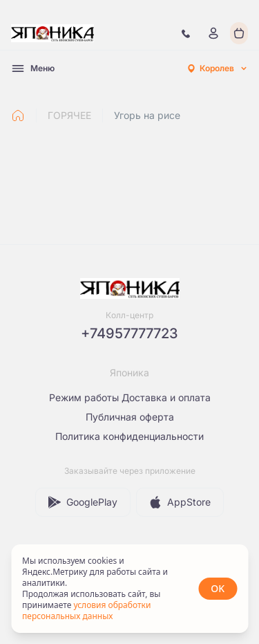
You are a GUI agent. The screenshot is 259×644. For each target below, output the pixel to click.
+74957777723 (129, 333)
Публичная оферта (130, 417)
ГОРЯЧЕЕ (69, 115)
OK (218, 588)
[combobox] (217, 68)
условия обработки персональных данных (86, 610)
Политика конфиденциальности (129, 436)
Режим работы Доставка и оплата (130, 397)
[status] (129, 589)
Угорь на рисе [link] (147, 115)
